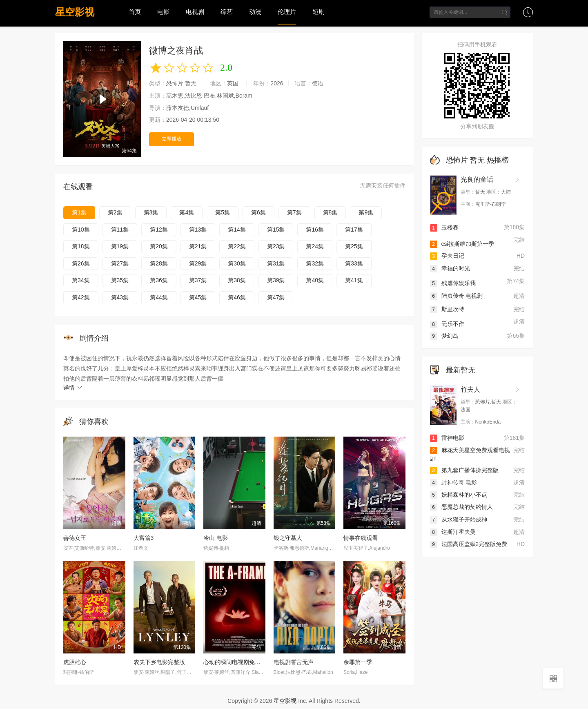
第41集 (354, 280)
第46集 (237, 297)
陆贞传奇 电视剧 (457, 295)
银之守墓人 (288, 538)
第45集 (198, 297)
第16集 (315, 230)
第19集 (120, 246)
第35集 (120, 280)
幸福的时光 (450, 268)
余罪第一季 (358, 662)
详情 (73, 388)
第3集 (151, 212)
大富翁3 (144, 538)
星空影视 (75, 12)
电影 (163, 12)
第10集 (81, 230)
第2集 (115, 212)
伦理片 (287, 12)
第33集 (354, 263)
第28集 (159, 263)
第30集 (237, 263)
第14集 (237, 230)
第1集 (79, 212)
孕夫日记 (447, 256)
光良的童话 (477, 179)
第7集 (294, 212)
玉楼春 (444, 227)
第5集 (223, 212)
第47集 (276, 297)
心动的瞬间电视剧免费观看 (238, 662)
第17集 (354, 230)
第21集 (198, 246)
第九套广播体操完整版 (464, 469)
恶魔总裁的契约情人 (461, 507)
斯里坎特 (447, 308)
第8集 (330, 212)
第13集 (198, 230)
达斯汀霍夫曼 (453, 531)
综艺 (227, 12)
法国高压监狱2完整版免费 (469, 544)
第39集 (276, 280)
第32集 (315, 263)
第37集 (198, 280)
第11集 (120, 230)
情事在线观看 (361, 538)
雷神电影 (447, 437)
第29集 (198, 263)
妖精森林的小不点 (459, 494)
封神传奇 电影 (454, 482)
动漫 (255, 12)
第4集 (187, 212)
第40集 (315, 280)
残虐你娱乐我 (453, 283)
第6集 (258, 212)
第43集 (120, 297)
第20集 (159, 246)
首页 (135, 12)
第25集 (354, 246)
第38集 (237, 280)
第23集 (276, 246)
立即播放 (171, 138)
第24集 (315, 246)
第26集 (81, 263)
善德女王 (75, 538)
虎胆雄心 (75, 662)
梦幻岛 (444, 335)
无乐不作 (447, 323)
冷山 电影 (216, 538)
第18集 (81, 246)
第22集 (237, 246)
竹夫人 (470, 389)
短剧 (318, 12)
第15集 (276, 230)
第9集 (366, 212)
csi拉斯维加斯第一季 (462, 243)
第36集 (159, 280)
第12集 (159, 230)
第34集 (81, 280)
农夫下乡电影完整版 (159, 662)
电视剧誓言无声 (294, 662)
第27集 (120, 263)
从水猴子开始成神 (459, 519)
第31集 (276, 263)
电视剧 (195, 12)
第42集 (81, 297)
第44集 (159, 297)
